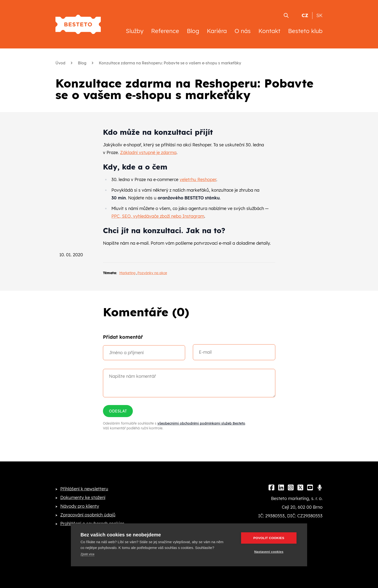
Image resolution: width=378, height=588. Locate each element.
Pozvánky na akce (152, 273)
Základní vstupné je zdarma (148, 152)
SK (319, 15)
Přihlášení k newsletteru (84, 489)
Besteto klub (305, 31)
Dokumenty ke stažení (83, 497)
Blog (193, 31)
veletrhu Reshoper (198, 179)
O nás (243, 31)
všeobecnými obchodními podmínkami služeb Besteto (201, 423)
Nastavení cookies (269, 552)
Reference (165, 31)
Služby (135, 31)
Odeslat (118, 411)
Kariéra (217, 31)
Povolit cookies (269, 538)
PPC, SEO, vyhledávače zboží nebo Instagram (158, 216)
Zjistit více (88, 554)
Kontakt (269, 31)
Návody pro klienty (80, 506)
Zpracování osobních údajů (88, 515)
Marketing (127, 273)
